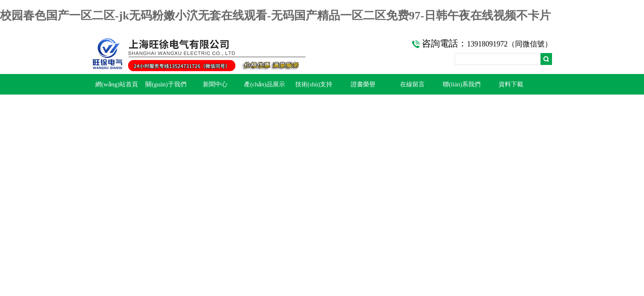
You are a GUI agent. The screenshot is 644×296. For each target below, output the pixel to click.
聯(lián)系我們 (462, 84)
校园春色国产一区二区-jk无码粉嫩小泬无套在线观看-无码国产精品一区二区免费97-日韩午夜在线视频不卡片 (275, 15)
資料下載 (511, 84)
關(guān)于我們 (166, 84)
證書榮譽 (363, 84)
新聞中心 (215, 84)
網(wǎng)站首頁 (117, 84)
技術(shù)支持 (314, 84)
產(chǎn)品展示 (264, 84)
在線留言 (412, 84)
